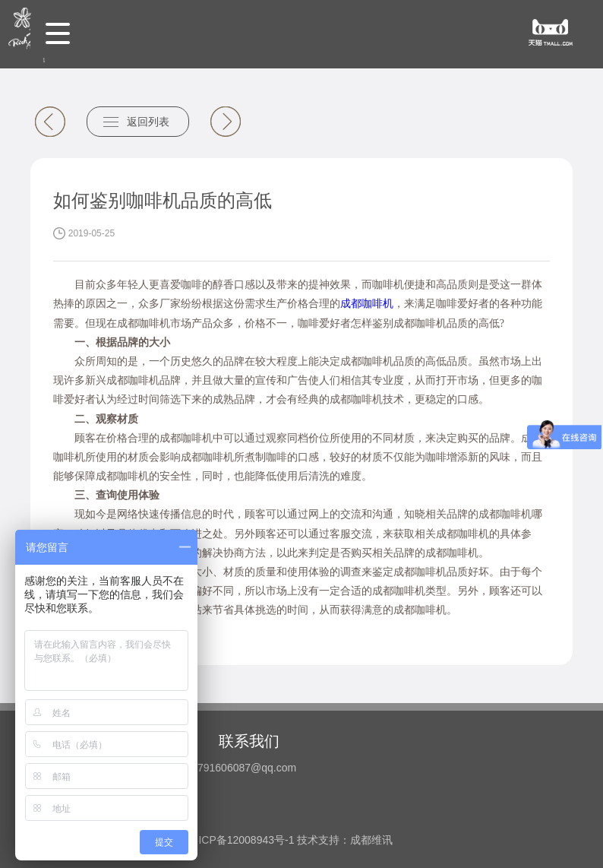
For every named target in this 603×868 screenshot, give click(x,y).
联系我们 (249, 741)
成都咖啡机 (367, 304)
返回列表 (148, 122)
